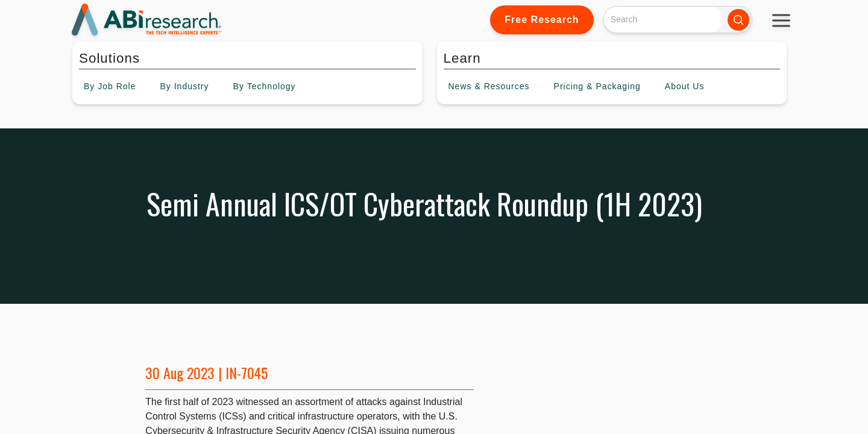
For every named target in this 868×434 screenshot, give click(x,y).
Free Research (542, 20)
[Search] (663, 20)
